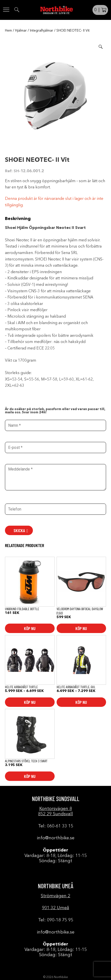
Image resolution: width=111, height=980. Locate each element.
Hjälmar (21, 31)
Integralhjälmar (42, 31)
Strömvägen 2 (55, 896)
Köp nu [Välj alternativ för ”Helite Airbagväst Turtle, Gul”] (81, 702)
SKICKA (19, 530)
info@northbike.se (56, 838)
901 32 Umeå (56, 908)
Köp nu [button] (30, 628)
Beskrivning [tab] (18, 219)
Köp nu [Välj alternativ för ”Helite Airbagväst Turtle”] (30, 702)
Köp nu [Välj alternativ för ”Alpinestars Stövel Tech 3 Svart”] (30, 776)
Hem (8, 31)
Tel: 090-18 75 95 (56, 920)
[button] (101, 47)
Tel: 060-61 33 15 (56, 826)
